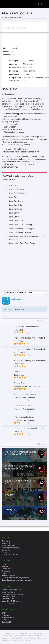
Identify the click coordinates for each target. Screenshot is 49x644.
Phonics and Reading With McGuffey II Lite (31, 360)
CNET (4, 613)
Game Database (10, 12)
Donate (5, 564)
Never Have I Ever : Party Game (22, 243)
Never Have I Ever (16, 221)
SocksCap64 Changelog (10, 548)
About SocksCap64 (9, 546)
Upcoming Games (8, 599)
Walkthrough (9, 20)
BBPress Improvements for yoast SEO (15, 578)
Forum (4, 573)
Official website (29, 64)
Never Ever (13, 197)
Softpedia (5, 615)
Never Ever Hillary (16, 205)
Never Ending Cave (16, 189)
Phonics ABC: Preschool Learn (26, 327)
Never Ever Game (16, 201)
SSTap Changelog (8, 576)
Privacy (5, 552)
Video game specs (8, 596)
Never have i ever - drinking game (22, 229)
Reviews (25, 12)
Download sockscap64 (10, 555)
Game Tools (8, 28)
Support (21, 28)
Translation (6, 571)
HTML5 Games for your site (12, 590)
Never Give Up (15, 213)
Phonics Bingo (20, 372)
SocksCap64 (6, 622)
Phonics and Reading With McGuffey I (29, 338)
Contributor (6, 569)
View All (42, 321)
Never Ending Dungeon (18, 193)
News (34, 12)
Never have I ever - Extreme (20, 233)
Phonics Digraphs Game (24, 417)
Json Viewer (6, 541)
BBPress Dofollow (8, 603)
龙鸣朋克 (9, 495)
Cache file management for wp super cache (17, 580)
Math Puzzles (17, 299)
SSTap (4, 620)
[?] (15, 54)
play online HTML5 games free (13, 601)
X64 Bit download (8, 617)
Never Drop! (13, 185)
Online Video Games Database (13, 594)
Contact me (6, 550)
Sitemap (5, 567)
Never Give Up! (15, 217)
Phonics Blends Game (23, 406)
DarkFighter (10, 510)
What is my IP (7, 543)
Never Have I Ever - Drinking (20, 225)
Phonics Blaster (20, 383)
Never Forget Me (15, 209)
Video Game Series (9, 592)
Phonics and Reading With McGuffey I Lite (31, 349)
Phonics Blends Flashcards (25, 394)
